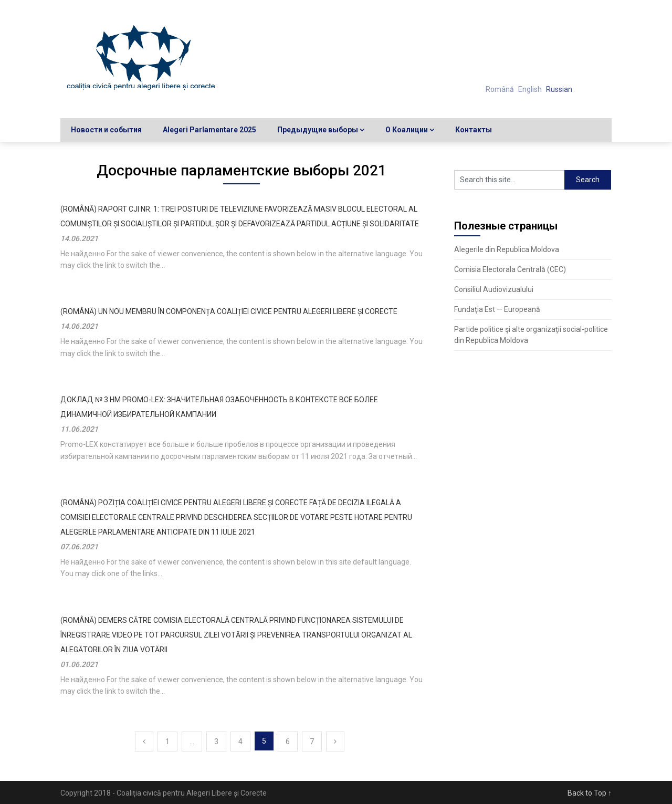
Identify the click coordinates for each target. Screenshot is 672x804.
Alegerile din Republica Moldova (507, 249)
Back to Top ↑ (590, 793)
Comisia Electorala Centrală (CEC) (510, 269)
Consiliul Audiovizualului (494, 289)
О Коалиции (407, 130)
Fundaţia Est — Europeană (497, 309)
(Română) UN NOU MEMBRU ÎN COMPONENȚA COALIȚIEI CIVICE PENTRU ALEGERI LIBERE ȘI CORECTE (229, 311)
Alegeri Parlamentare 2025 (209, 130)
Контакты (474, 130)
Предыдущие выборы (318, 130)
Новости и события (106, 130)
